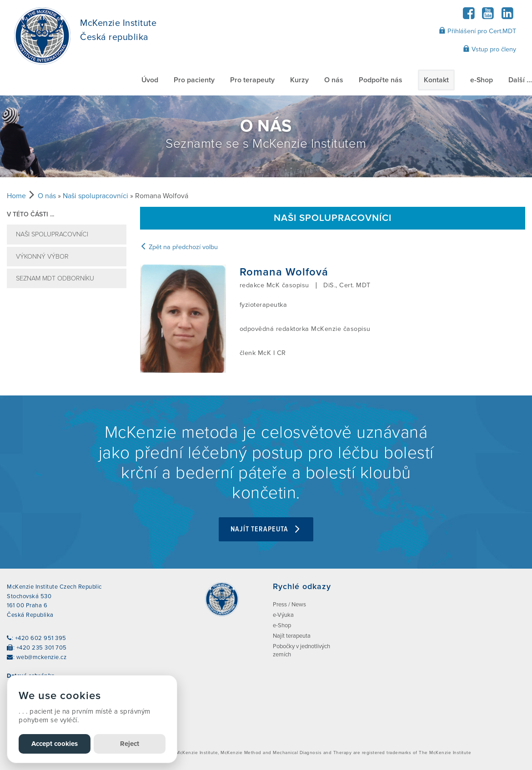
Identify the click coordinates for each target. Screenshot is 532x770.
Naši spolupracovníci (95, 196)
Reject (130, 744)
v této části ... (30, 214)
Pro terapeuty (252, 80)
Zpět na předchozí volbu (179, 247)
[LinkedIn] (507, 16)
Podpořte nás (381, 80)
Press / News (289, 605)
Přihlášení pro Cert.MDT (477, 31)
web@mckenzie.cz (42, 657)
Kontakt (436, 80)
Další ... (520, 80)
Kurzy (299, 80)
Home (16, 196)
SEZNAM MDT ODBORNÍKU (55, 278)
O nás (334, 80)
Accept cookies (55, 744)
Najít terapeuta (266, 529)
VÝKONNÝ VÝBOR (42, 257)
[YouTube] (488, 16)
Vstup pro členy (489, 49)
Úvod (150, 80)
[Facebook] (469, 16)
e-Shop (482, 80)
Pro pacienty (194, 80)
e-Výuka (283, 615)
